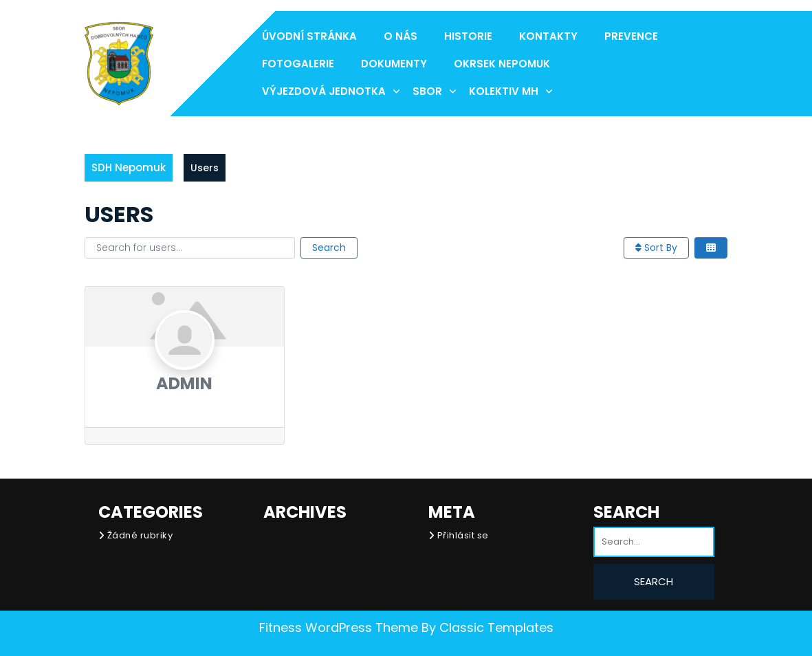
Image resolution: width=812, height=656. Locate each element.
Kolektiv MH (504, 91)
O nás (400, 36)
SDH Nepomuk (129, 167)
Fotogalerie (298, 64)
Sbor (427, 91)
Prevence (631, 36)
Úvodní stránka (309, 36)
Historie (468, 36)
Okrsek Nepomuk (502, 64)
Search (329, 248)
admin (184, 383)
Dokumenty (394, 64)
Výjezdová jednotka (324, 91)
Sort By (656, 248)
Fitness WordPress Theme (339, 627)
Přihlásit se (463, 535)
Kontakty (548, 36)
